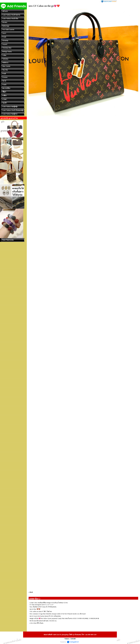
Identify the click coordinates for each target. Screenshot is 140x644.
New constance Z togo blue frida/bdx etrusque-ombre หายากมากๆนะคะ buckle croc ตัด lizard (58, 614)
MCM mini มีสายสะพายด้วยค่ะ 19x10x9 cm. (43, 621)
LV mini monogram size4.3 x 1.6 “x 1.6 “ (42, 605)
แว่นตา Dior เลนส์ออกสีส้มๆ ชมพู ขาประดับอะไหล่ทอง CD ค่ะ (49, 603)
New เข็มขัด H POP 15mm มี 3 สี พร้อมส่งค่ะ (43, 607)
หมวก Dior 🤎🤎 (35, 609)
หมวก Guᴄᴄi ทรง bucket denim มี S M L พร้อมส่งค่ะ (45, 616)
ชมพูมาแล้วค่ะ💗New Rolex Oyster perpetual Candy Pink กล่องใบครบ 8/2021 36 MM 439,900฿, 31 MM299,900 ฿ (64, 618)
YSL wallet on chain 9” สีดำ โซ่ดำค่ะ (41, 611)
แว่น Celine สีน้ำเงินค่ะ (37, 623)
